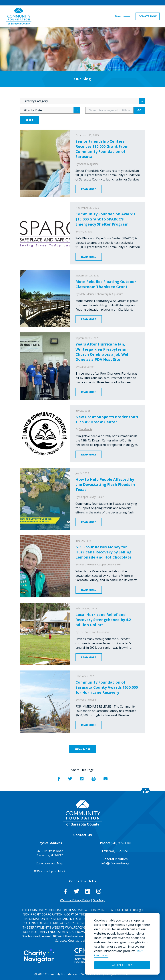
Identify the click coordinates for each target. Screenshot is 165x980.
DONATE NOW (148, 16)
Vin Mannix (86, 429)
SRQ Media (86, 231)
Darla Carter (87, 367)
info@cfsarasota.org (115, 863)
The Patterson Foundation (95, 632)
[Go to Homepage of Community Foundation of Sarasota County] (19, 16)
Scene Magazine (89, 164)
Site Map (99, 900)
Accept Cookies (122, 965)
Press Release (88, 564)
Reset (29, 120)
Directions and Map (50, 863)
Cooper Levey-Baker (91, 497)
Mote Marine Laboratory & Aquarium (101, 294)
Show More (83, 749)
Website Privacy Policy (75, 900)
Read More (89, 189)
